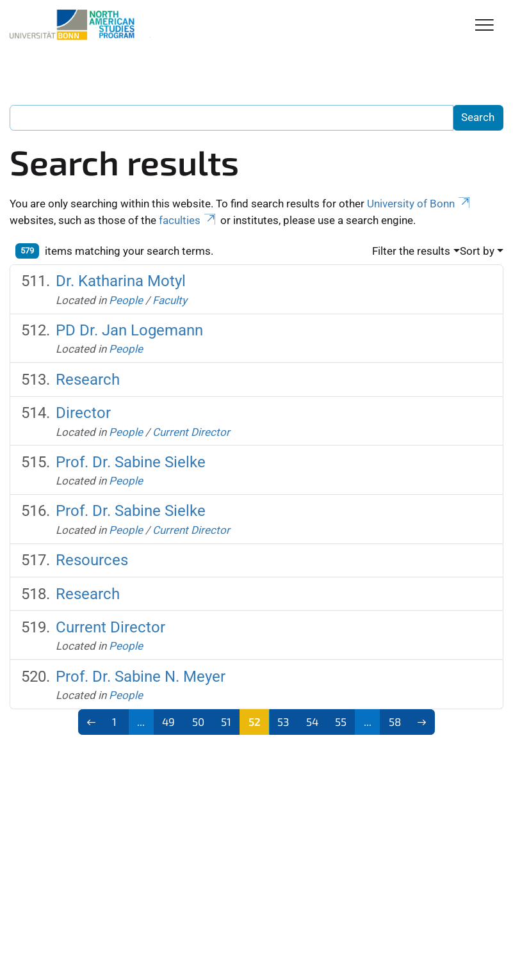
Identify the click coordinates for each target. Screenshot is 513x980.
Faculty (170, 300)
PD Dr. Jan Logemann (129, 330)
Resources (92, 560)
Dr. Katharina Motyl (121, 281)
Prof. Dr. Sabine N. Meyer (141, 677)
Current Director (191, 432)
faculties (188, 220)
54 (312, 721)
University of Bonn (419, 204)
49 (168, 721)
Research (88, 380)
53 (283, 721)
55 (341, 721)
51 (226, 721)
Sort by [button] (477, 251)
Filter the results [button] (411, 251)
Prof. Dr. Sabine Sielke (131, 462)
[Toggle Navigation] (484, 26)
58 (395, 721)
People (126, 300)
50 (198, 721)
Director (83, 413)
